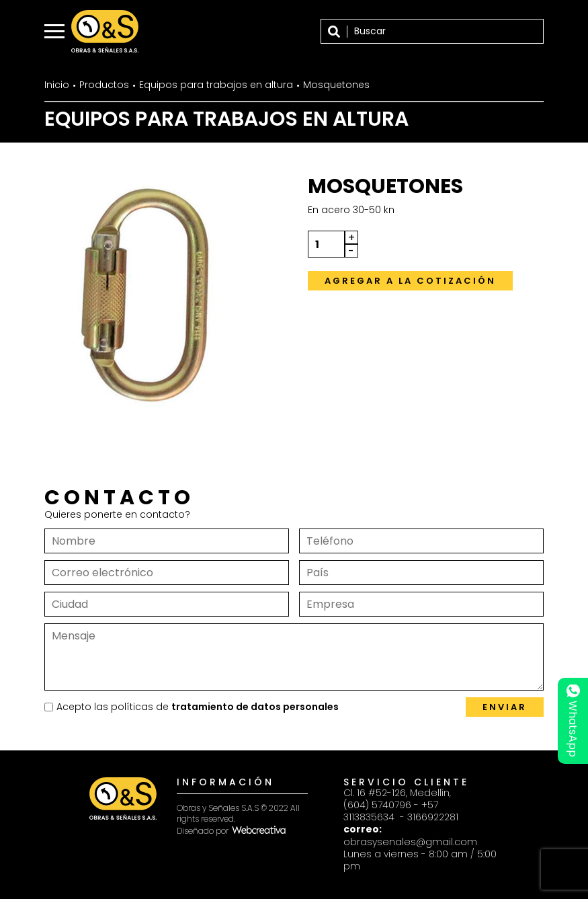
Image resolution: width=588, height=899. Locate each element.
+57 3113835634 (391, 811)
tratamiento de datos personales (255, 707)
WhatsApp (573, 721)
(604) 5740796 (377, 805)
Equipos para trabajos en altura (216, 85)
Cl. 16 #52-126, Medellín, (397, 793)
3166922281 (433, 817)
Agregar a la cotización (410, 281)
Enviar (505, 707)
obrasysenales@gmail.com (410, 842)
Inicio (57, 85)
